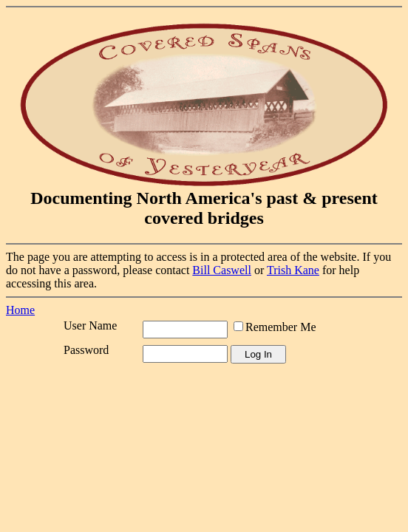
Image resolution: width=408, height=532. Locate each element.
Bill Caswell (222, 270)
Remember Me (281, 327)
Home (20, 310)
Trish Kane (293, 270)
